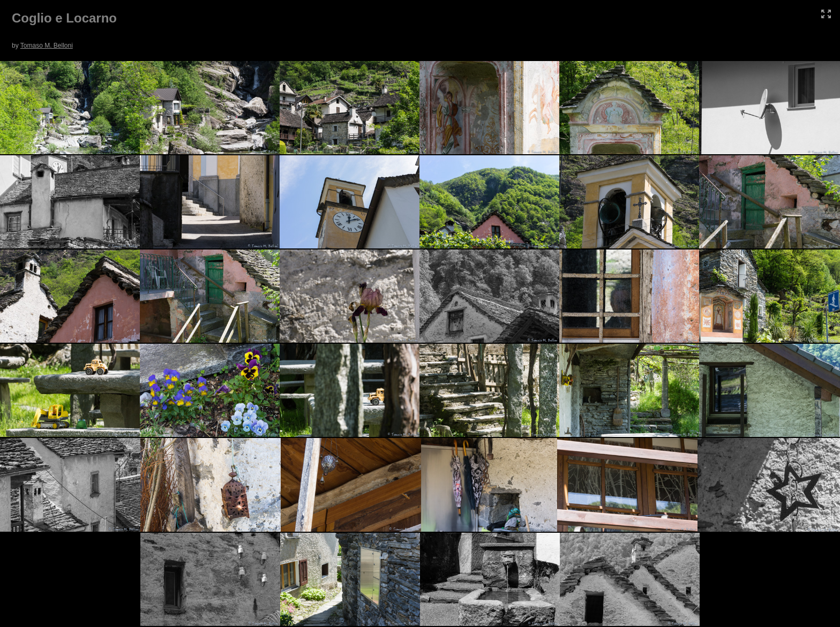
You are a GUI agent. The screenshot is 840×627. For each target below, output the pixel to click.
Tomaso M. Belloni (47, 46)
